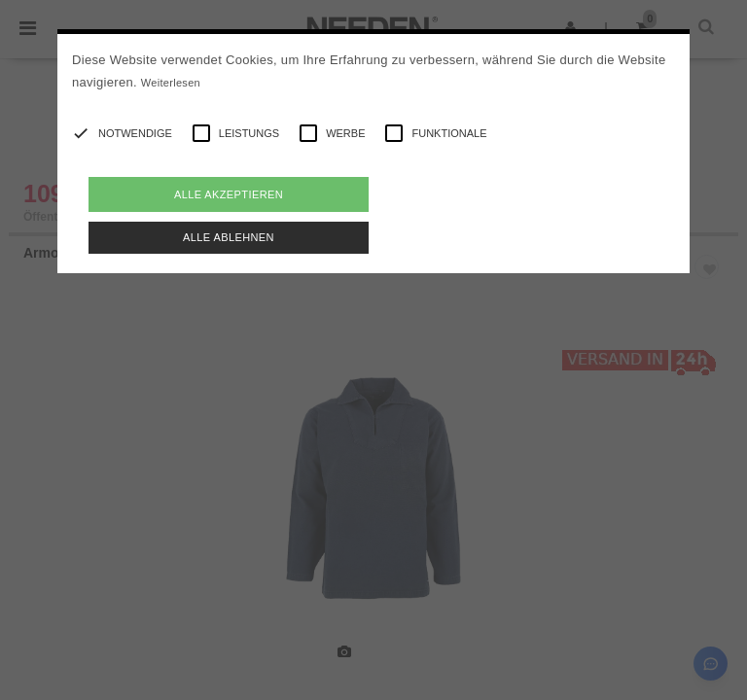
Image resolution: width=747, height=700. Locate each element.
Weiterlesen (171, 83)
